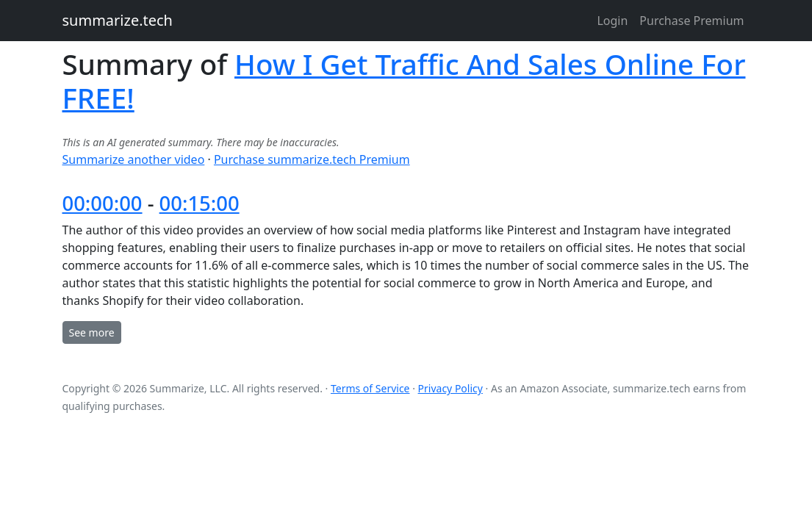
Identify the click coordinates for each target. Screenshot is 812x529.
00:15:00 (200, 203)
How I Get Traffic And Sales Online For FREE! (404, 81)
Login (612, 21)
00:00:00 (103, 203)
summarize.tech (118, 20)
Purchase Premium (691, 21)
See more (92, 332)
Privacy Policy (450, 388)
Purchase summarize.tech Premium (312, 159)
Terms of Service (370, 388)
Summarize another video (134, 159)
